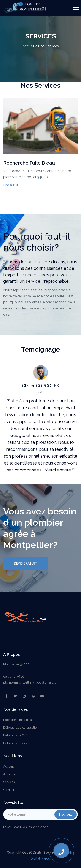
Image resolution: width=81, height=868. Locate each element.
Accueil (28, 46)
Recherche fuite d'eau (18, 720)
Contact (9, 790)
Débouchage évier (16, 743)
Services (9, 782)
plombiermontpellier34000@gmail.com (31, 682)
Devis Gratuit (25, 563)
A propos (10, 774)
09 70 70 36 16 (14, 676)
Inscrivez (66, 814)
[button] (75, 8)
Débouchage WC (15, 735)
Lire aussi (12, 185)
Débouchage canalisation (21, 728)
